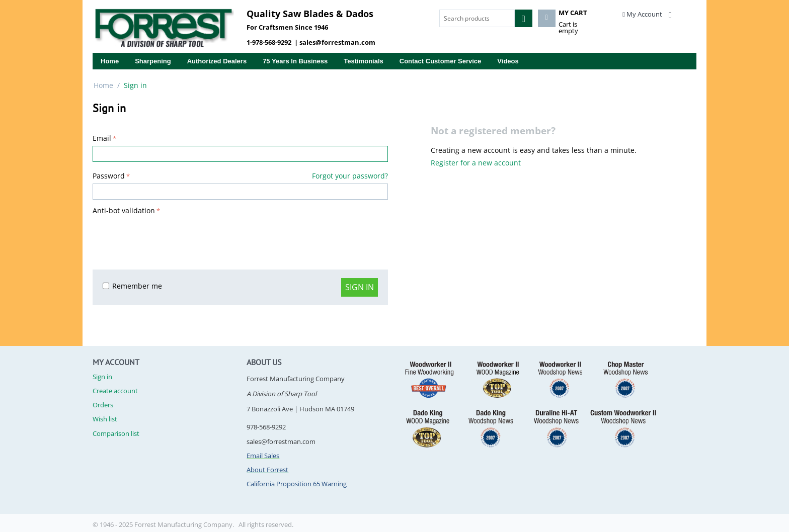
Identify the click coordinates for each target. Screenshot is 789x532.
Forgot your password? (350, 176)
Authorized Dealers (217, 61)
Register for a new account (476, 163)
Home (110, 61)
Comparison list (116, 433)
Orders (103, 405)
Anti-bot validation (124, 210)
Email (102, 138)
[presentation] (169, 237)
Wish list (105, 419)
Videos (508, 61)
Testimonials (364, 61)
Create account (115, 391)
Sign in (360, 287)
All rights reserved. (266, 524)
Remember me (132, 286)
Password (109, 176)
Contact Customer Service (441, 61)
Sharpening (153, 61)
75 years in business (295, 61)
